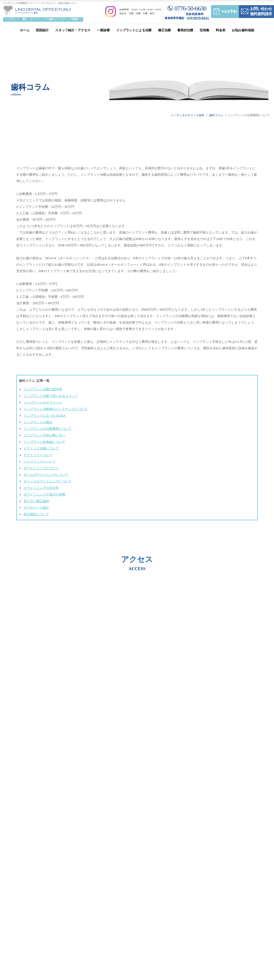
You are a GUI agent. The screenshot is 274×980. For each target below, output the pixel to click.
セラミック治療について (41, 447)
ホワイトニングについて (41, 466)
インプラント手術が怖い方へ (44, 434)
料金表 (221, 30)
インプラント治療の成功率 (42, 389)
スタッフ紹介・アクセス (73, 30)
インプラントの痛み (38, 421)
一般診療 (103, 30)
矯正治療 (164, 30)
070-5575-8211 (198, 18)
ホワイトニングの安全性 (41, 486)
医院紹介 (42, 30)
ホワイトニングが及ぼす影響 (44, 492)
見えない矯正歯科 (36, 498)
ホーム (25, 30)
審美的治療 (185, 30)
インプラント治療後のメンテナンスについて (55, 408)
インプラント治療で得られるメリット (50, 396)
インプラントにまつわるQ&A (44, 415)
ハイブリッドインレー (39, 460)
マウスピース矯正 (36, 505)
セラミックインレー (38, 453)
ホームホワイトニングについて (46, 473)
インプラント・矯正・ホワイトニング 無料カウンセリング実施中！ (43, 19)
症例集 (205, 30)
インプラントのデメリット (42, 402)
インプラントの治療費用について (47, 428)
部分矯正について (36, 511)
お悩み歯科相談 (243, 30)
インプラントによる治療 (134, 30)
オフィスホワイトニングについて (47, 479)
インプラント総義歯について (44, 441)
